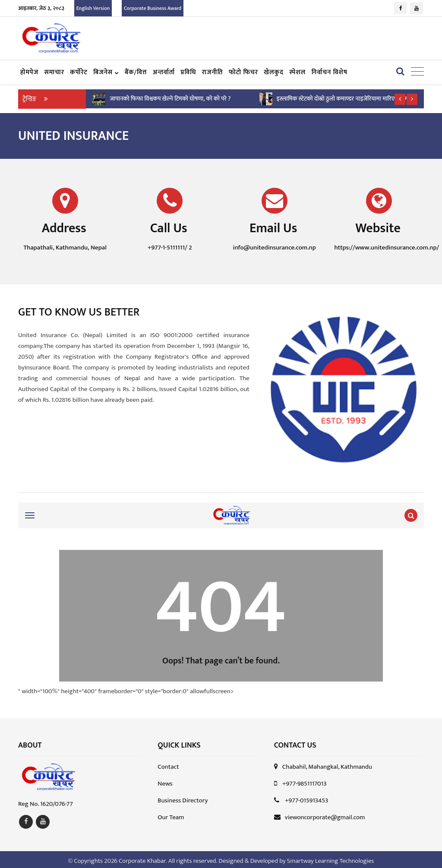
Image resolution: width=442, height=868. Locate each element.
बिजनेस (106, 72)
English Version (93, 8)
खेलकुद (274, 72)
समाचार (54, 72)
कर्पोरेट (79, 72)
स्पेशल (297, 72)
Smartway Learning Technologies (330, 858)
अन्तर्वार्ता (164, 72)
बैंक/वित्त (136, 72)
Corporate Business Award (153, 8)
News (165, 781)
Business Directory (183, 798)
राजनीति (213, 72)
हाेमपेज (29, 72)
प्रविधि (189, 72)
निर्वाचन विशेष (330, 72)
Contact (168, 765)
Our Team (171, 815)
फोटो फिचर (243, 72)
